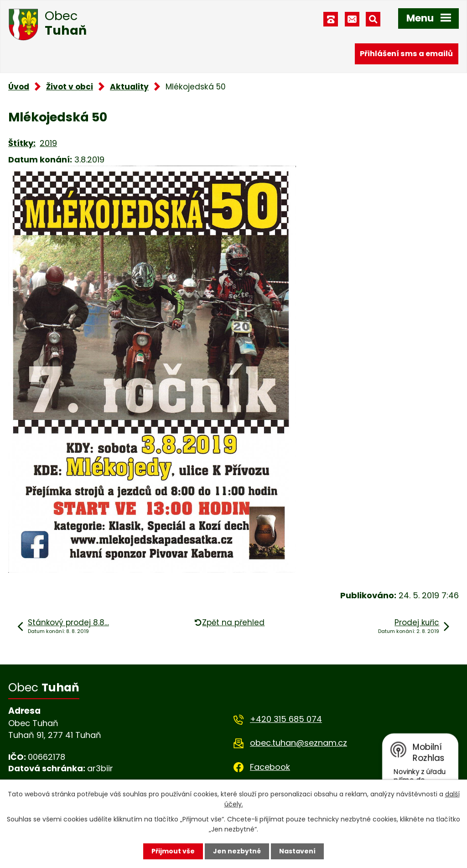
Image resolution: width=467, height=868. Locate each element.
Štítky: (22, 143)
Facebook (270, 767)
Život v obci (70, 87)
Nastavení (297, 851)
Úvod (19, 87)
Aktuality (129, 87)
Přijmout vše (173, 851)
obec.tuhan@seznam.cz (298, 743)
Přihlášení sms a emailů (406, 54)
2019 (48, 143)
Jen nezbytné (237, 851)
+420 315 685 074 (286, 719)
